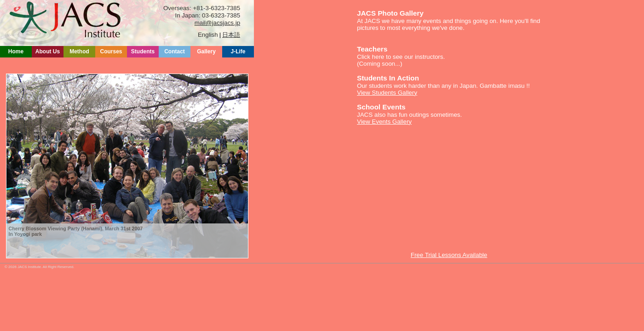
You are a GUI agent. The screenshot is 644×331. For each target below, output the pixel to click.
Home (16, 51)
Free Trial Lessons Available (449, 255)
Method (79, 51)
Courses (111, 51)
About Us (48, 51)
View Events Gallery (384, 122)
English (208, 35)
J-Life (238, 51)
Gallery (206, 51)
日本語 (231, 35)
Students (143, 51)
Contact (175, 51)
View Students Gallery (387, 93)
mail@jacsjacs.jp (217, 23)
